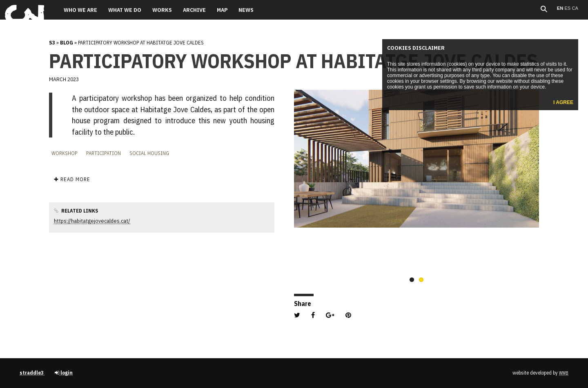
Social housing (149, 153)
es (568, 8)
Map (222, 10)
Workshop (65, 153)
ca (575, 8)
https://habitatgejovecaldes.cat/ (92, 221)
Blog (67, 43)
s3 (52, 43)
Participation (104, 153)
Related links (76, 211)
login (64, 373)
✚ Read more (72, 179)
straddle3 (32, 373)
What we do (125, 10)
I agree (563, 102)
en (561, 8)
